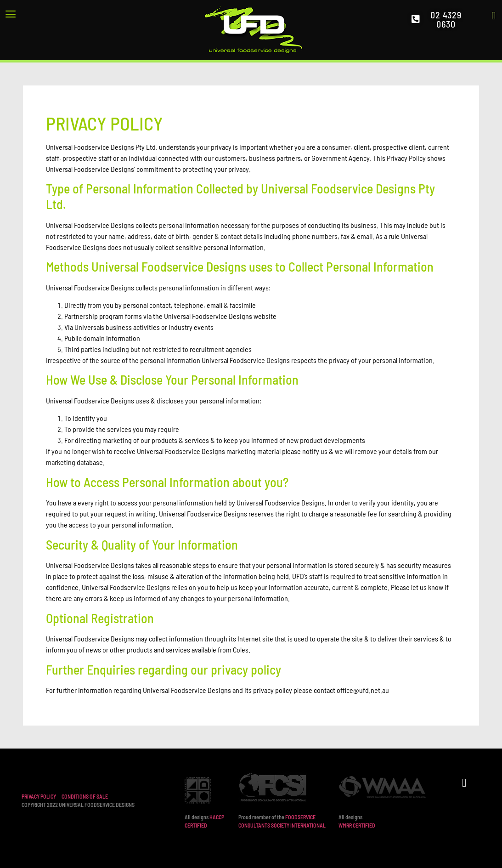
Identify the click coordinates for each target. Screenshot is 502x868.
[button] (58, 14)
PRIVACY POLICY (39, 796)
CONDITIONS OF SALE (85, 796)
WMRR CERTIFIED (357, 825)
